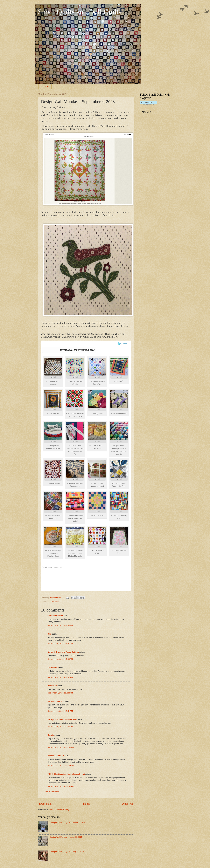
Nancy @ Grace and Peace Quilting (63, 652)
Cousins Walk (53, 602)
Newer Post (45, 804)
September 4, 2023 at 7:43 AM (60, 693)
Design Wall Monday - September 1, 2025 (67, 823)
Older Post (128, 804)
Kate (50, 634)
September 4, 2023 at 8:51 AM (60, 711)
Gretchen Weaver (55, 616)
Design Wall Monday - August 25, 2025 (66, 837)
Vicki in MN (52, 686)
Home (45, 86)
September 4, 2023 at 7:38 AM (60, 659)
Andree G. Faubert (56, 756)
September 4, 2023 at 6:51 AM (60, 644)
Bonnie (51, 735)
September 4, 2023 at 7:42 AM (60, 677)
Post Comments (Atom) (59, 810)
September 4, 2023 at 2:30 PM (60, 727)
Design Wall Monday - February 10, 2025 (67, 852)
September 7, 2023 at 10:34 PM (61, 766)
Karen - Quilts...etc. (56, 701)
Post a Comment (52, 792)
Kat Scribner (53, 668)
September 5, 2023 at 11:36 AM (61, 747)
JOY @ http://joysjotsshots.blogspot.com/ (66, 774)
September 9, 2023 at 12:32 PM (61, 786)
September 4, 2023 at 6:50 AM (60, 625)
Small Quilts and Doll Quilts (80, 12)
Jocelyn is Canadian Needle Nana (62, 719)
